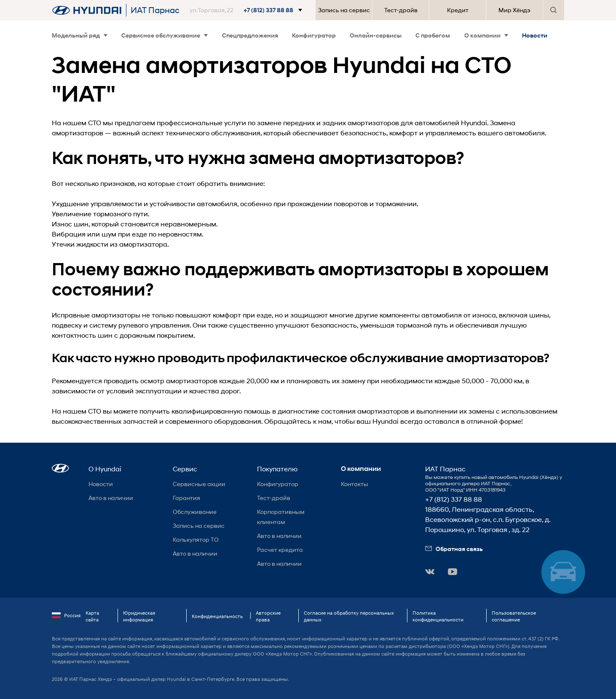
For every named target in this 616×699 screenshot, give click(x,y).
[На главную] (87, 10)
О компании (486, 35)
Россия (66, 616)
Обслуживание (195, 512)
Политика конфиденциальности (438, 616)
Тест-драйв (401, 10)
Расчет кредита (280, 550)
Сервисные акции (199, 484)
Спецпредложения (250, 35)
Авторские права (268, 616)
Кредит (458, 10)
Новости (535, 35)
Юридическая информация (139, 616)
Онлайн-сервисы (376, 35)
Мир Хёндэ (514, 10)
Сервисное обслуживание (165, 35)
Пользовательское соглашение (514, 616)
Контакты (355, 484)
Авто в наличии (111, 498)
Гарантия (186, 498)
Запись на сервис (344, 10)
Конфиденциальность (217, 616)
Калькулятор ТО (196, 539)
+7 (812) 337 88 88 (454, 499)
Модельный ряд (80, 35)
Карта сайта (92, 616)
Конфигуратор (314, 35)
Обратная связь (454, 549)
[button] (248, 10)
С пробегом (433, 35)
